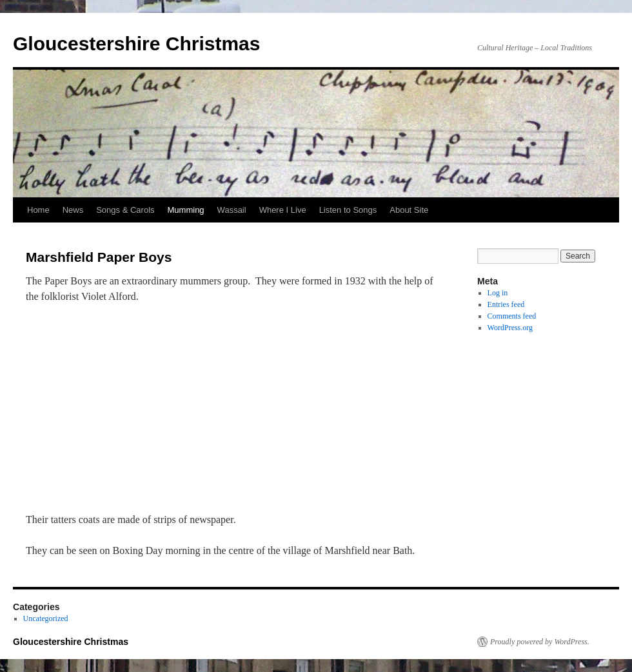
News (73, 210)
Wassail (232, 210)
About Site (409, 210)
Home (38, 210)
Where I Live (283, 210)
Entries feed (506, 304)
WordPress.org (510, 328)
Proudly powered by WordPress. (540, 642)
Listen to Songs (348, 210)
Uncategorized (46, 618)
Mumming (186, 210)
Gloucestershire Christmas (136, 44)
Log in (498, 293)
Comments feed (512, 316)
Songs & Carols (125, 210)
